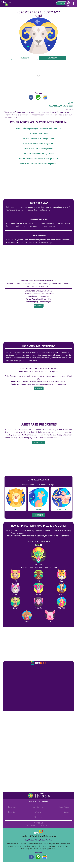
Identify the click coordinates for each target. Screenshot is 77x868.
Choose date (38, 442)
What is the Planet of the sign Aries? (39, 153)
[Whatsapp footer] (38, 857)
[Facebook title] (31, 97)
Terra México (64, 807)
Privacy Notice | (40, 840)
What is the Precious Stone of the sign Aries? (39, 164)
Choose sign (38, 515)
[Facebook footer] (31, 857)
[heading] (39, 306)
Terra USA (12, 812)
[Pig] (50, 617)
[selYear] (39, 545)
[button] (68, 4)
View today (52, 58)
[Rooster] (62, 603)
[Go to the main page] (7, 4)
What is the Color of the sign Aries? (39, 148)
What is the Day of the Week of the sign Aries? (39, 158)
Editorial (45, 825)
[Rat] (15, 576)
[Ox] (38, 576)
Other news (38, 817)
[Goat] (15, 603)
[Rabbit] (15, 590)
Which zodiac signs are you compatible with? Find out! (39, 128)
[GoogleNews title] (45, 97)
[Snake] (38, 590)
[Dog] (27, 617)
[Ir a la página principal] (7, 668)
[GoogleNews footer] (45, 857)
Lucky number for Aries (38, 133)
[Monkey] (38, 603)
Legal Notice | (30, 840)
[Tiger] (62, 576)
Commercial (33, 825)
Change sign (25, 58)
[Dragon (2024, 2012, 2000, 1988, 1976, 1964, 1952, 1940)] (38, 558)
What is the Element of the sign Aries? (39, 143)
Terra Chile (12, 807)
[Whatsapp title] (38, 97)
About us (49, 840)
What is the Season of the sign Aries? (38, 138)
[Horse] (62, 590)
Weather (39, 812)
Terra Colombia (39, 807)
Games (66, 812)
